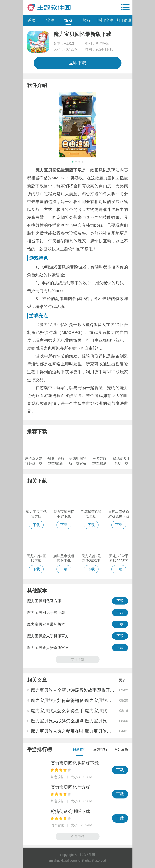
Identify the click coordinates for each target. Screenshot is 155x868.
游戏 (68, 20)
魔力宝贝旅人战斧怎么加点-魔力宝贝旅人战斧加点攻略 (84, 721)
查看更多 (78, 836)
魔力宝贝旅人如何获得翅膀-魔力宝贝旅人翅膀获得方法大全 (89, 700)
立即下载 (78, 63)
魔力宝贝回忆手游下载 (46, 613)
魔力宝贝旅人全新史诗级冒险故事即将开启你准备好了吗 (86, 690)
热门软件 (105, 20)
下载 (120, 601)
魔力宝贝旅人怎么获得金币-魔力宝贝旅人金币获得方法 (84, 711)
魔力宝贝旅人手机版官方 (48, 636)
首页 (32, 20)
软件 (50, 20)
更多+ (123, 680)
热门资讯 (123, 20)
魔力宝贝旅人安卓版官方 (48, 648)
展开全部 (78, 659)
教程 (87, 20)
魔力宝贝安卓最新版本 (46, 624)
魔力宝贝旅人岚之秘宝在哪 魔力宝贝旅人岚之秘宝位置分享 (89, 731)
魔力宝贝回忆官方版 (44, 601)
